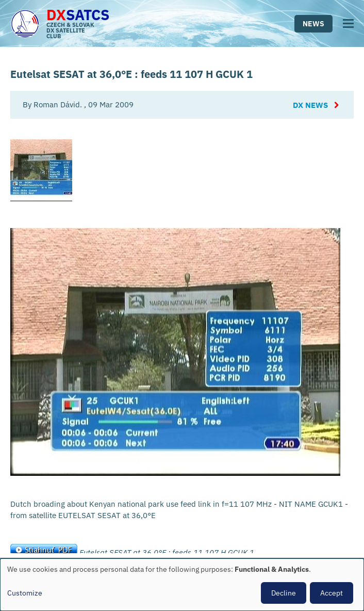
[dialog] (182, 585)
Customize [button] (25, 593)
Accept (332, 593)
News (313, 24)
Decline (284, 593)
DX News (310, 105)
